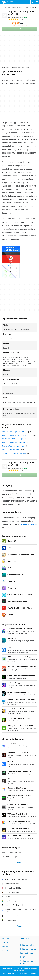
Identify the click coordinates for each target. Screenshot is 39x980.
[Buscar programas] (33, 2)
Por (15, 17)
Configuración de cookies (27, 962)
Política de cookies (27, 945)
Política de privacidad (28, 949)
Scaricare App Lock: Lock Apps (13, 446)
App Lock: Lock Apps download (13, 442)
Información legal (27, 953)
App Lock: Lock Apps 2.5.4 (11, 857)
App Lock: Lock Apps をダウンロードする (17, 435)
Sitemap (5, 951)
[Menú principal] (37, 2)
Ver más (19, 863)
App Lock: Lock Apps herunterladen (15, 432)
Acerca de (5, 939)
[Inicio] (2, 8)
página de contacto (28, 524)
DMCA (23, 957)
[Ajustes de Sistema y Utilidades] (21, 8)
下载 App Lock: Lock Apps (11, 450)
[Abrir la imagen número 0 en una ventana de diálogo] (11, 262)
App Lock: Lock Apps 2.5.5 (11, 853)
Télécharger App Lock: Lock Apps (14, 453)
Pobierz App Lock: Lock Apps (12, 439)
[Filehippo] (7, 2)
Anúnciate (5, 947)
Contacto (5, 943)
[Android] (7, 8)
